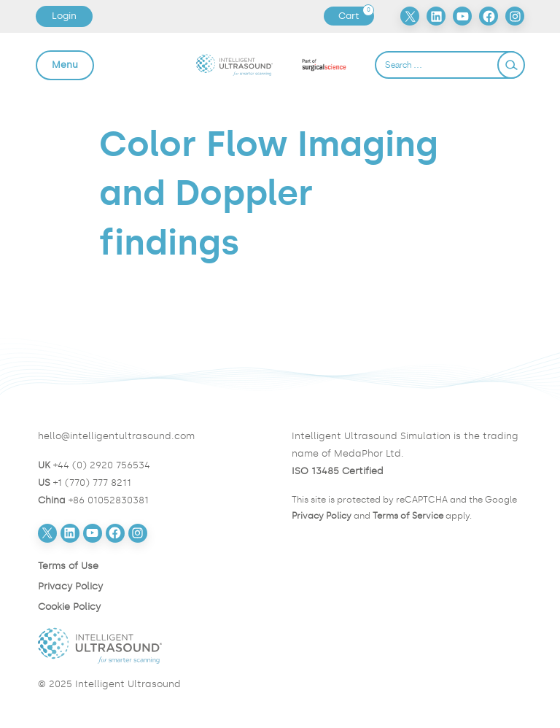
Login (64, 16)
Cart (356, 16)
